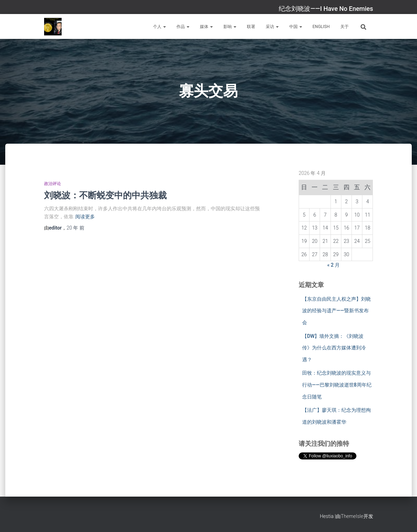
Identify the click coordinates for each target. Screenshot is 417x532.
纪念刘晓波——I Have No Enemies (326, 9)
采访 (272, 27)
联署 (251, 27)
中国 (296, 27)
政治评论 (53, 184)
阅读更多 (85, 217)
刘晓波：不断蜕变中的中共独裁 (105, 195)
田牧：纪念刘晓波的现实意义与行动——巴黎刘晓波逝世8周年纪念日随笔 (337, 385)
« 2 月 (334, 265)
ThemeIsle (352, 516)
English (321, 27)
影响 (230, 27)
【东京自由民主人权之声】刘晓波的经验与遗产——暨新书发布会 (336, 311)
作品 (183, 27)
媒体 (206, 27)
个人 (159, 27)
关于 (345, 27)
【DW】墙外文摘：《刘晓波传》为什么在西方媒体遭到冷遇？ (334, 348)
